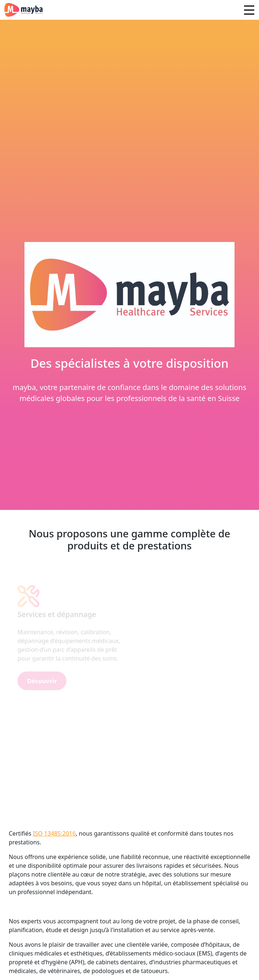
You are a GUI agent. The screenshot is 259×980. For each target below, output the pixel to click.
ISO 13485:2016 (54, 833)
